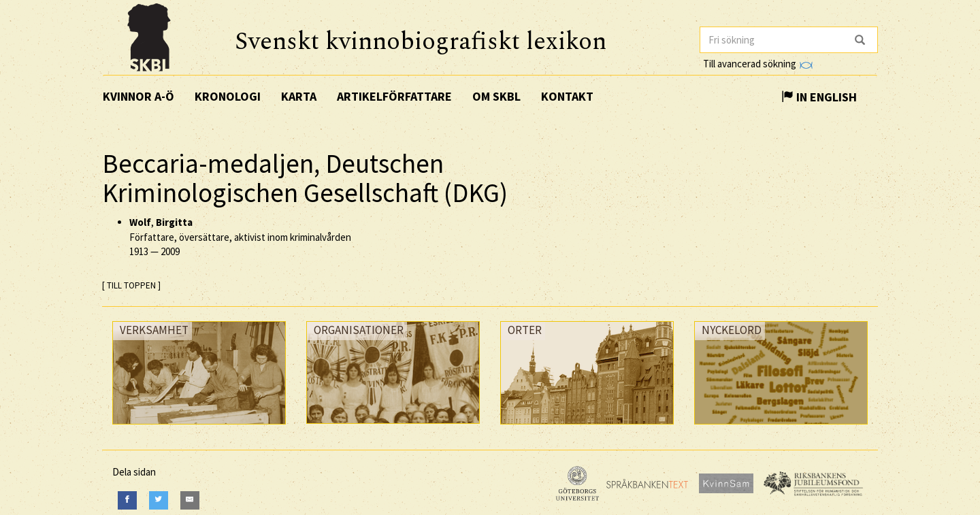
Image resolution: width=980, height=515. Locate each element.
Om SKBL (496, 96)
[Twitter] (159, 500)
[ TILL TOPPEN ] (131, 285)
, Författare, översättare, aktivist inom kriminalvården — (240, 237)
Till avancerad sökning (758, 64)
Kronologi (228, 96)
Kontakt (567, 96)
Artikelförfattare (394, 96)
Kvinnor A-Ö (138, 96)
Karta (299, 96)
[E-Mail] (190, 500)
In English (819, 97)
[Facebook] (127, 500)
